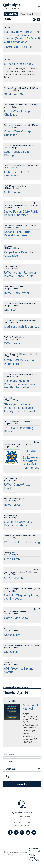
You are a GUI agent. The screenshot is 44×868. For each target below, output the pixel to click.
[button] (22, 761)
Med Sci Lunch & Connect (21, 327)
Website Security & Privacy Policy (35, 858)
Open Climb (12, 559)
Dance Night (12, 635)
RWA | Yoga (12, 344)
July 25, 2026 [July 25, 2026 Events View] (11, 14)
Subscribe (22, 784)
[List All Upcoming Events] (38, 14)
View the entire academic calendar (20, 47)
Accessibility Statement (35, 850)
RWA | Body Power (17, 293)
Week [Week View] (22, 14)
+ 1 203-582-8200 (22, 826)
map (37, 203)
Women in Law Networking (22, 542)
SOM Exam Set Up (17, 94)
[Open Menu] (39, 6)
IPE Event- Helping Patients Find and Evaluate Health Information (22, 384)
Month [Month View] (30, 14)
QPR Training (13, 192)
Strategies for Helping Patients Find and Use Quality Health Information (22, 408)
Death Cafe (12, 310)
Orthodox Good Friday (18, 64)
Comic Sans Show (16, 618)
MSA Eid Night (14, 579)
